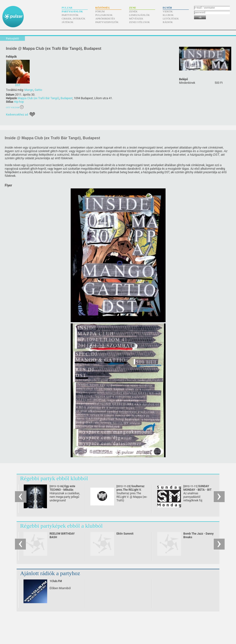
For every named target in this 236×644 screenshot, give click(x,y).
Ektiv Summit (125, 534)
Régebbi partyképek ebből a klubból (61, 526)
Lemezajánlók (139, 15)
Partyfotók (70, 15)
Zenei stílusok (139, 22)
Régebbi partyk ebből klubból (54, 478)
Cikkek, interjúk (74, 19)
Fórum (100, 11)
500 (219, 83)
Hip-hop (19, 102)
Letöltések (171, 19)
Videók (168, 11)
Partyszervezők (107, 22)
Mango (29, 90)
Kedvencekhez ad (17, 115)
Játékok (68, 22)
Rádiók (168, 22)
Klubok (168, 15)
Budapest (67, 98)
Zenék (133, 11)
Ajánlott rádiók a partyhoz (50, 573)
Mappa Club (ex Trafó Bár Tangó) (38, 98)
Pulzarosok (104, 15)
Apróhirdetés (105, 19)
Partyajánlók (72, 11)
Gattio (38, 90)
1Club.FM (56, 581)
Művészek (136, 19)
